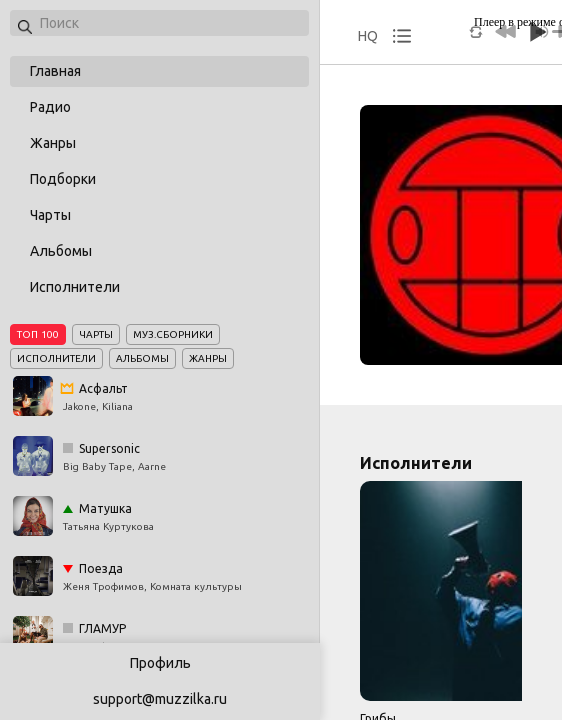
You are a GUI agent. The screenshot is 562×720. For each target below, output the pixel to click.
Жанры (53, 143)
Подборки (63, 179)
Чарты (50, 215)
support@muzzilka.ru (160, 699)
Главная (55, 71)
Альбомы (61, 251)
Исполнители (75, 287)
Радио (50, 107)
